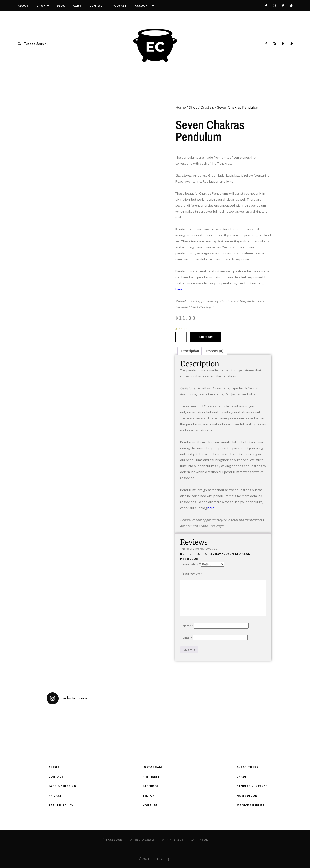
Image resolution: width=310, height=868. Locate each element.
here (179, 289)
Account (142, 6)
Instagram (152, 767)
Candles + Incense (252, 786)
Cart (77, 6)
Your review (192, 573)
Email (188, 638)
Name (188, 626)
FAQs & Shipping (62, 786)
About (23, 6)
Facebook (151, 786)
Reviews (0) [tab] (214, 351)
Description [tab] (190, 351)
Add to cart (206, 337)
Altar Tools (247, 767)
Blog (61, 6)
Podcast (120, 6)
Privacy (55, 796)
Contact (97, 6)
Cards (242, 776)
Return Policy (61, 805)
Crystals (207, 107)
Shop (41, 6)
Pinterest (151, 776)
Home (181, 107)
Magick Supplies (251, 805)
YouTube (150, 805)
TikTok (149, 796)
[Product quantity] (181, 337)
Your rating (192, 564)
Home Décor (247, 796)
